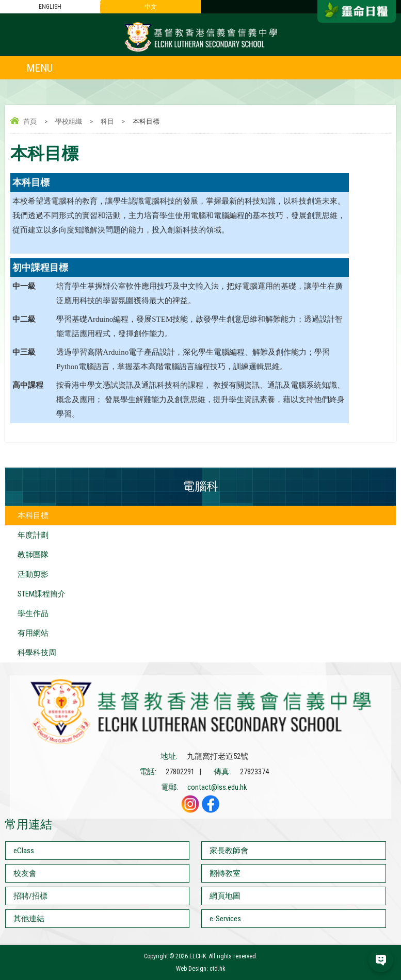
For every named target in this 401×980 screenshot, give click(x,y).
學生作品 (33, 613)
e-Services (225, 919)
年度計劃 (33, 535)
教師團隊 (33, 555)
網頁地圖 (225, 896)
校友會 (25, 873)
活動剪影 (33, 574)
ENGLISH (50, 7)
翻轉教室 (225, 873)
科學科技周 (37, 653)
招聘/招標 (30, 896)
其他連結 (29, 919)
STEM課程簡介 (42, 594)
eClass (24, 851)
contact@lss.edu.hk (217, 787)
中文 (151, 7)
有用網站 (33, 633)
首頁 (30, 121)
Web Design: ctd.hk (201, 969)
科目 (107, 121)
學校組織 (69, 121)
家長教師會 (229, 851)
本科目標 (33, 516)
